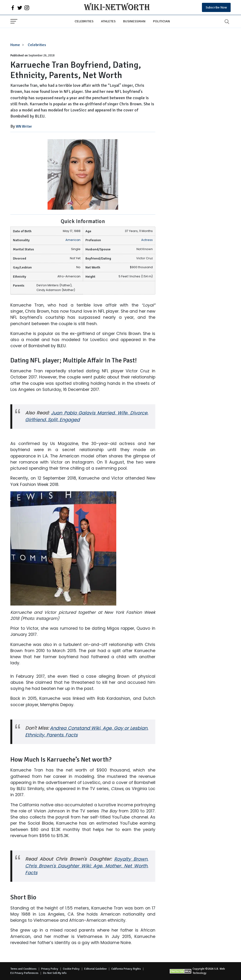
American (73, 240)
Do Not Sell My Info (55, 973)
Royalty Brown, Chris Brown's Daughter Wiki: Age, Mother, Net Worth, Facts (87, 866)
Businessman (134, 21)
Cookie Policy (71, 969)
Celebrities (84, 21)
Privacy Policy (50, 969)
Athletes (108, 21)
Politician (161, 21)
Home (15, 45)
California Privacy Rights (126, 969)
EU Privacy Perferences (24, 973)
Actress (147, 240)
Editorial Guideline (95, 969)
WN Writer (24, 126)
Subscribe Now (216, 7)
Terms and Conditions (23, 969)
